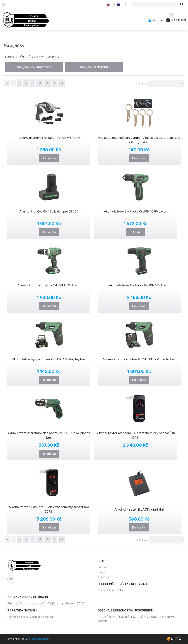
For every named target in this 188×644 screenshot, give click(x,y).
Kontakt (103, 567)
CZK (111, 4)
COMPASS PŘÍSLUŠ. (18, 57)
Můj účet (156, 20)
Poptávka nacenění (23, 610)
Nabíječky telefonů (94, 67)
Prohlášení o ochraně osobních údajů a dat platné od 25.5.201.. (47, 604)
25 (47, 83)
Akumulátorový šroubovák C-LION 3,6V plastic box (139, 359)
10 (39, 83)
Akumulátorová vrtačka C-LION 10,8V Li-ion (136, 211)
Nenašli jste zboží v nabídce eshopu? (31, 617)
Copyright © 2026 (27, 639)
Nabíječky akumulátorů (34, 67)
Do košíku (49, 158)
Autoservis (105, 577)
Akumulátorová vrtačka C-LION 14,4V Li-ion (49, 285)
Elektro (39, 57)
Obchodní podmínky (110, 590)
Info (101, 561)
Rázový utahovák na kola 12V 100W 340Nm (49, 138)
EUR (122, 4)
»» (62, 83)
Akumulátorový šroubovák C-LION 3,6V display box (49, 359)
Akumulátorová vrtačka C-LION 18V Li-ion (139, 285)
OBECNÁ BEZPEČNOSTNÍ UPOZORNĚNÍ (125, 610)
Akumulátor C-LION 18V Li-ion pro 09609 (49, 211)
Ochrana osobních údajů (28, 597)
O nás (101, 572)
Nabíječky (53, 57)
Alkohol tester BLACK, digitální (139, 509)
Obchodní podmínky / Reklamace (123, 584)
